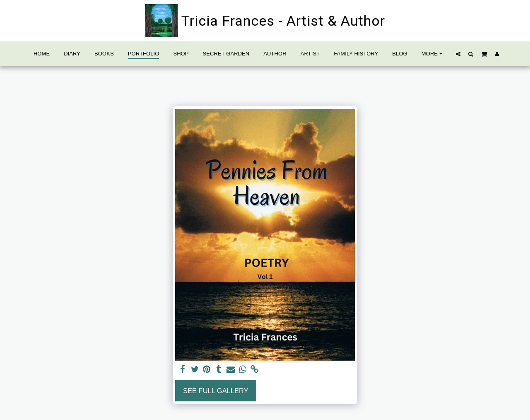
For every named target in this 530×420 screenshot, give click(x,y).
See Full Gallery (216, 391)
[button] (458, 54)
